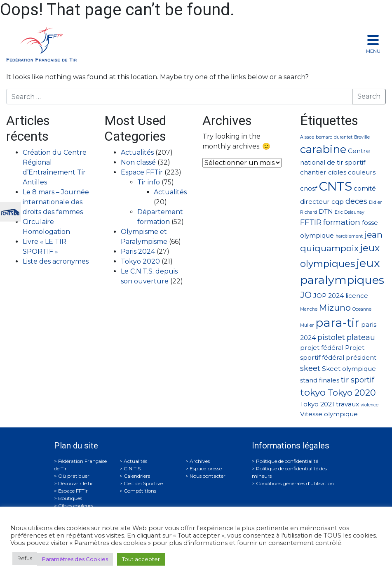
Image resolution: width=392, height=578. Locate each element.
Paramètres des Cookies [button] (75, 559)
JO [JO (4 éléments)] (306, 295)
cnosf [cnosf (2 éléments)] (309, 188)
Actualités (137, 152)
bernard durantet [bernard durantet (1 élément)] (334, 137)
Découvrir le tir (76, 483)
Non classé (138, 162)
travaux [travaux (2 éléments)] (347, 404)
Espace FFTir (142, 172)
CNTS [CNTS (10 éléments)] (335, 186)
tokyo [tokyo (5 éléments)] (313, 392)
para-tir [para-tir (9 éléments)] (337, 323)
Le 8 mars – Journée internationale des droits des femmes (56, 202)
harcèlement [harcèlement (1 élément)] (349, 236)
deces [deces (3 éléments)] (356, 201)
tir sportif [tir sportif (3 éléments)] (358, 380)
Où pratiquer (74, 476)
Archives (200, 461)
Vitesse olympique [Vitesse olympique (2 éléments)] (329, 414)
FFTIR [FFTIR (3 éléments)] (311, 222)
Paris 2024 (138, 251)
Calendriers (137, 476)
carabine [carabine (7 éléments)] (323, 149)
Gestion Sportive (143, 483)
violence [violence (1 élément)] (370, 405)
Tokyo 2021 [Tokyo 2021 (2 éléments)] (317, 404)
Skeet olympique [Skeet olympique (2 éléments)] (349, 369)
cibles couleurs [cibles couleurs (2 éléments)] (352, 172)
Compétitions (140, 491)
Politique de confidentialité (287, 461)
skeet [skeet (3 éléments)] (310, 368)
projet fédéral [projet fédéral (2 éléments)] (322, 348)
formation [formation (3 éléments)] (342, 222)
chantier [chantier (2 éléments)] (313, 172)
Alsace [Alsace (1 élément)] (307, 137)
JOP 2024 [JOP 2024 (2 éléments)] (329, 296)
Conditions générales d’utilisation (295, 483)
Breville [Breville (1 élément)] (362, 137)
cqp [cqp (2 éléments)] (338, 202)
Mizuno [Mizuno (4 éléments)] (335, 308)
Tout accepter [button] (141, 559)
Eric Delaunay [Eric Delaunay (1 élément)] (350, 212)
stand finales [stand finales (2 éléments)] (320, 380)
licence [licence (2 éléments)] (357, 296)
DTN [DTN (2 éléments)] (326, 211)
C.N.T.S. (133, 468)
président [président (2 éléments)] (361, 357)
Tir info (149, 182)
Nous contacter (208, 476)
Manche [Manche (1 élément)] (309, 309)
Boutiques (70, 498)
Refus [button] (25, 558)
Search (369, 96)
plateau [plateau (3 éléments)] (361, 337)
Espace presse (206, 468)
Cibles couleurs (76, 506)
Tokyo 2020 (140, 261)
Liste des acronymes (56, 261)
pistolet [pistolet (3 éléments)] (331, 337)
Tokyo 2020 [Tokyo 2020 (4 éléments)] (352, 393)
